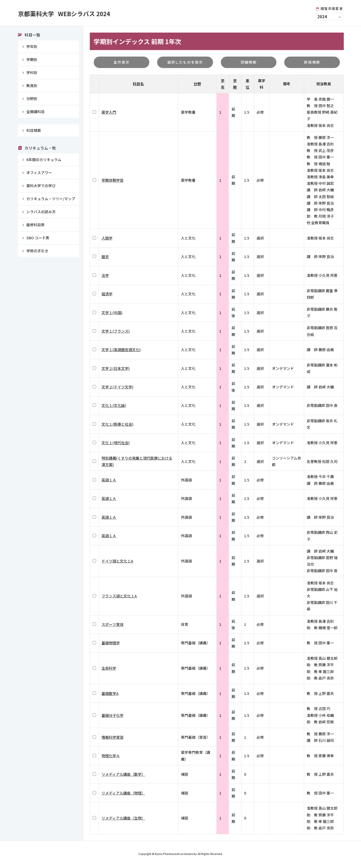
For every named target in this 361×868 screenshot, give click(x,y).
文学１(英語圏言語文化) (121, 351)
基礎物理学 (111, 644)
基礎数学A (110, 694)
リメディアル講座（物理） (123, 794)
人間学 (107, 239)
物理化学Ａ (111, 757)
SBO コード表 (38, 238)
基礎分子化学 (113, 716)
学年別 (32, 46)
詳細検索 (248, 63)
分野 (197, 85)
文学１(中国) (112, 314)
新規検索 (312, 63)
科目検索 (34, 130)
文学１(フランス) (116, 332)
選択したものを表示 (185, 63)
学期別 (32, 59)
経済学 (107, 295)
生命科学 (109, 669)
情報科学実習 (113, 738)
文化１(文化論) (114, 407)
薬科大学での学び (41, 186)
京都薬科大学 (78, 13)
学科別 (32, 72)
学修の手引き (37, 251)
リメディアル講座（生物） (123, 819)
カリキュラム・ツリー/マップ (51, 199)
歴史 (105, 258)
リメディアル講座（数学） (123, 775)
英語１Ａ (109, 481)
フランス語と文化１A (119, 597)
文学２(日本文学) (116, 369)
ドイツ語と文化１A (117, 562)
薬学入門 (109, 113)
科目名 (138, 85)
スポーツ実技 (113, 626)
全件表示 (122, 63)
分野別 (32, 99)
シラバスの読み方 (41, 212)
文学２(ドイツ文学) (117, 388)
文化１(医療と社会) (117, 425)
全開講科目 (35, 112)
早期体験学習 (113, 181)
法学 (105, 276)
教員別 (32, 85)
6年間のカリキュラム (44, 160)
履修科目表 (35, 225)
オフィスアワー (39, 173)
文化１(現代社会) (116, 444)
